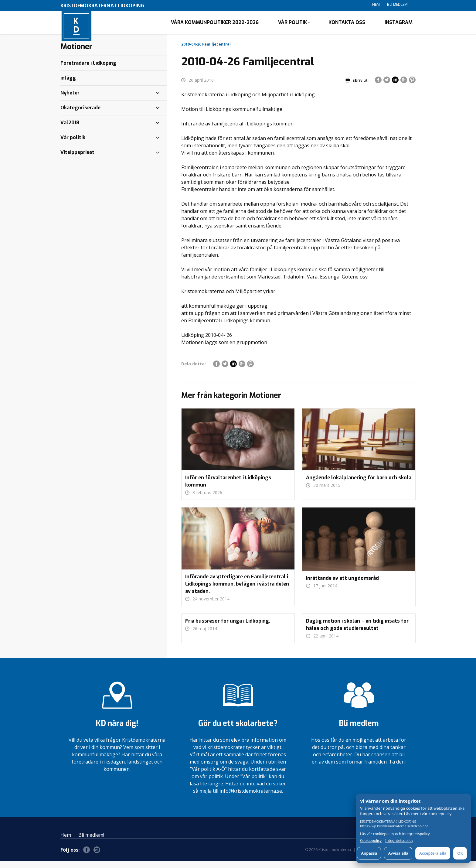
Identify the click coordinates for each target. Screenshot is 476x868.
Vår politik (292, 26)
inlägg (68, 85)
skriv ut (357, 87)
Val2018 (70, 130)
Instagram (399, 26)
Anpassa (369, 853)
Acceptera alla (433, 853)
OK (460, 853)
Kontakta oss (347, 26)
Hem (376, 4)
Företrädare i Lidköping (88, 70)
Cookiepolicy (371, 841)
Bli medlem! (398, 4)
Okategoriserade (80, 115)
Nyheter (70, 100)
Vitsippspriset (77, 159)
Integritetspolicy (399, 841)
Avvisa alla (398, 853)
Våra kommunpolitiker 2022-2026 (215, 26)
